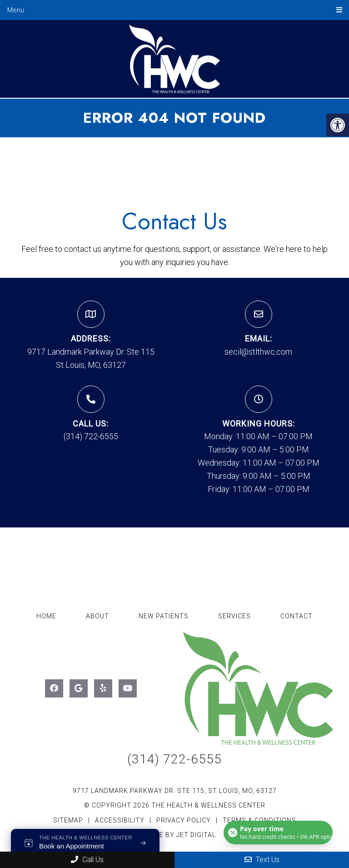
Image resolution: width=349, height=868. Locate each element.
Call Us (87, 860)
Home (46, 616)
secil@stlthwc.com (258, 352)
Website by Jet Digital (175, 835)
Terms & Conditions (259, 820)
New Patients (164, 616)
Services (234, 616)
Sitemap (68, 820)
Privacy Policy (184, 820)
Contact (297, 616)
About (97, 616)
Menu (16, 10)
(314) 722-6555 (91, 436)
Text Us (262, 860)
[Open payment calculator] (278, 833)
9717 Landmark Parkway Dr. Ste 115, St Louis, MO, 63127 (175, 791)
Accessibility (120, 820)
